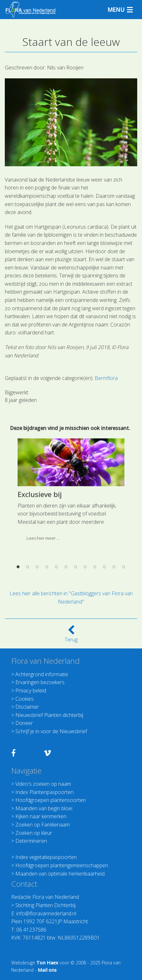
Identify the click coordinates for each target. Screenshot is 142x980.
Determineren (31, 841)
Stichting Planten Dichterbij (45, 905)
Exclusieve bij (40, 556)
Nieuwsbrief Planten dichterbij (49, 715)
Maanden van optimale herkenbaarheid (60, 874)
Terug (71, 636)
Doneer (24, 723)
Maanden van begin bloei (44, 808)
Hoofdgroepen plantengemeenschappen (62, 865)
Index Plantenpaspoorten (44, 792)
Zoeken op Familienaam (43, 825)
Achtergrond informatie (42, 674)
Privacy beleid (31, 690)
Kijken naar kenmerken (41, 816)
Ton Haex (47, 963)
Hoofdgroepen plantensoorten (51, 800)
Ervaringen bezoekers (40, 682)
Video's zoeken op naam (43, 784)
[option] (71, 554)
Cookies (24, 699)
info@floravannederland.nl (46, 913)
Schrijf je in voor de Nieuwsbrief (51, 731)
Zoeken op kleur (34, 833)
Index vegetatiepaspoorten (46, 857)
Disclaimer (27, 707)
